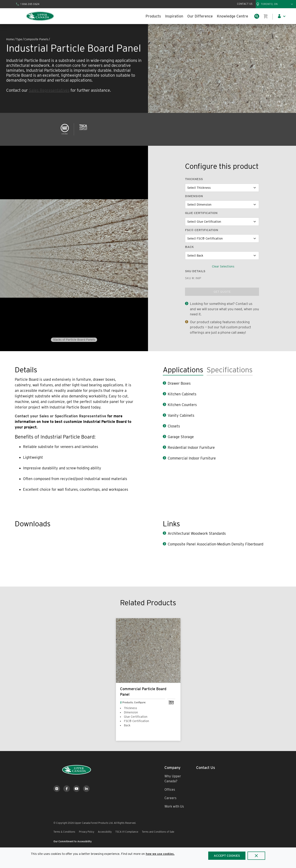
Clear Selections (223, 266)
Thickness (194, 179)
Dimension (194, 196)
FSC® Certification (202, 230)
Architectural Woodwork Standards (197, 533)
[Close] (256, 856)
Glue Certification (201, 213)
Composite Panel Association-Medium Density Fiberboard (216, 544)
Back (189, 247)
